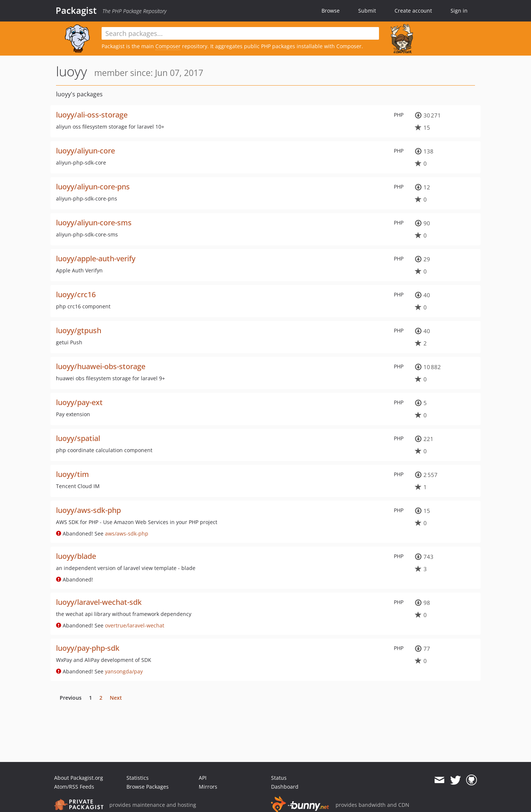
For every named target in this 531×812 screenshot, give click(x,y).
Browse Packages (148, 787)
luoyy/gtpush (79, 330)
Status (279, 778)
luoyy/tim (72, 474)
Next (116, 698)
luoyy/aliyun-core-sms (94, 223)
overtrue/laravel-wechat (135, 625)
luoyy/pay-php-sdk (88, 648)
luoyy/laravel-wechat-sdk (99, 602)
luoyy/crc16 (76, 294)
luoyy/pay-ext (79, 402)
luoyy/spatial (78, 438)
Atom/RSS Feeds (74, 787)
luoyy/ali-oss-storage (92, 115)
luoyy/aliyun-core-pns (93, 187)
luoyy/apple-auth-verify (96, 258)
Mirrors (208, 787)
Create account (413, 11)
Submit (367, 11)
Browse (331, 11)
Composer (168, 46)
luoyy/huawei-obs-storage (101, 366)
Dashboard (285, 787)
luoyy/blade (76, 556)
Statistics (138, 778)
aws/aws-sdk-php (127, 533)
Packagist (76, 10)
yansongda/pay (124, 671)
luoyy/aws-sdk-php (88, 510)
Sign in (459, 11)
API (203, 778)
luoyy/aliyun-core (85, 151)
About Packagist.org (79, 778)
